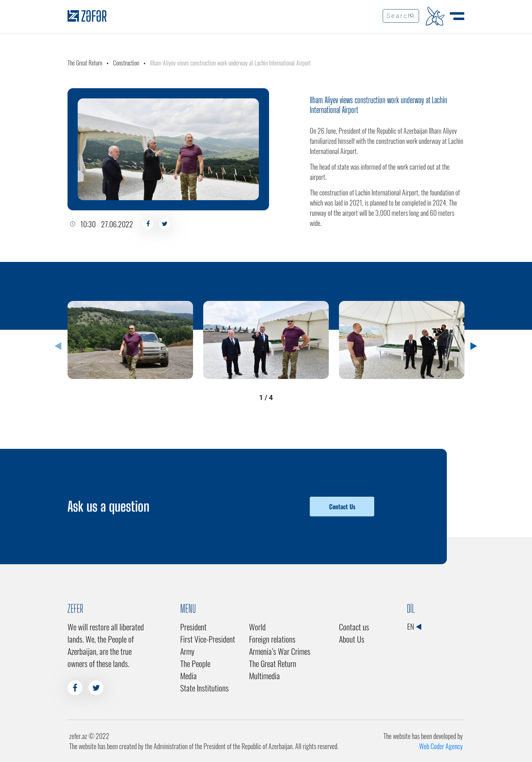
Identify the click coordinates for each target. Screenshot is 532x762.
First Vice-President (208, 639)
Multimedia (264, 675)
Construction (126, 63)
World (257, 627)
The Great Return (85, 63)
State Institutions (204, 688)
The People (195, 663)
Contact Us (342, 507)
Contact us (354, 627)
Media (188, 675)
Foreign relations (272, 639)
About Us (352, 639)
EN (414, 626)
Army (187, 651)
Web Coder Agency (441, 746)
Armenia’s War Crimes (280, 651)
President (193, 627)
